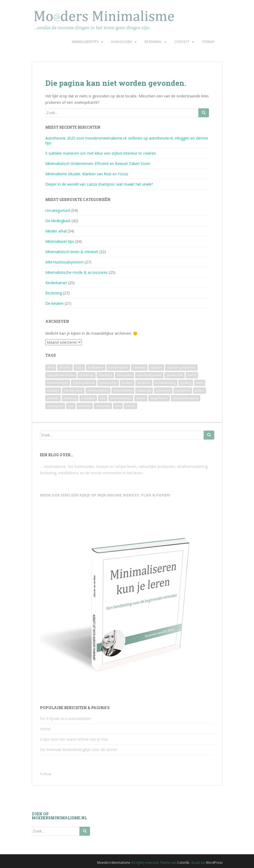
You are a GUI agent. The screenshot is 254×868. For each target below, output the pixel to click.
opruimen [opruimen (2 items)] (163, 390)
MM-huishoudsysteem (64, 262)
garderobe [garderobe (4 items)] (175, 375)
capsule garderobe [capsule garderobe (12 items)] (181, 367)
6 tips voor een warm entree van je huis (74, 739)
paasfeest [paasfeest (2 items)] (183, 390)
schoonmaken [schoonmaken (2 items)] (121, 398)
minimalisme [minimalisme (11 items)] (123, 390)
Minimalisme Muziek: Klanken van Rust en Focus (87, 174)
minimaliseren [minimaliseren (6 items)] (98, 390)
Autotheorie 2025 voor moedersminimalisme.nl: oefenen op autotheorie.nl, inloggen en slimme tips (127, 140)
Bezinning (153, 42)
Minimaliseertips (85, 42)
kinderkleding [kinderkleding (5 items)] (165, 383)
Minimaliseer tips (60, 241)
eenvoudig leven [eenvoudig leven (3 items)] (149, 375)
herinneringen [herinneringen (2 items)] (58, 383)
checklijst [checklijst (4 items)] (105, 375)
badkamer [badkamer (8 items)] (96, 367)
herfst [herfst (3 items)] (192, 375)
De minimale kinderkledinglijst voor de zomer (79, 750)
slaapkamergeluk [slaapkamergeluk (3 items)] (186, 398)
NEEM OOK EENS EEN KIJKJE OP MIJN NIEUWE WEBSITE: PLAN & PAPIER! (105, 495)
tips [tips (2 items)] (71, 406)
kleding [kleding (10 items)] (186, 383)
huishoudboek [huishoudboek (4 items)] (84, 383)
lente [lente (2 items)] (200, 383)
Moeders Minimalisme (114, 863)
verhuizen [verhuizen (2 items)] (103, 406)
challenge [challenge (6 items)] (87, 375)
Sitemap (208, 42)
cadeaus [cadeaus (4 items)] (139, 367)
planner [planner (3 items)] (53, 398)
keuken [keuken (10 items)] (127, 383)
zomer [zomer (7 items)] (130, 406)
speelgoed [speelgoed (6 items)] (55, 406)
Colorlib (183, 863)
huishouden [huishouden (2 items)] (108, 383)
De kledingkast (58, 221)
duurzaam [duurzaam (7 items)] (124, 375)
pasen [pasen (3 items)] (200, 390)
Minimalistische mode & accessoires (77, 272)
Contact (182, 42)
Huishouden (121, 42)
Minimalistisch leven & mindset (72, 252)
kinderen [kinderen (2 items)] (144, 383)
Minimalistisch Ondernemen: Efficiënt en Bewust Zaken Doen (98, 164)
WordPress (214, 863)
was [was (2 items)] (118, 406)
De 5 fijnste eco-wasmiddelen (66, 719)
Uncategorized (58, 210)
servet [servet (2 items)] (141, 398)
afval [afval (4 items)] (51, 367)
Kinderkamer (56, 283)
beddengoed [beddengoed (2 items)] (118, 367)
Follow (46, 774)
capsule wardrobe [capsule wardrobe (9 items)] (61, 375)
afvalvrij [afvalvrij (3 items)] (65, 367)
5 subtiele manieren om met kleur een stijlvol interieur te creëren (101, 153)
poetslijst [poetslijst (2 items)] (88, 398)
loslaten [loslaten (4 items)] (53, 390)
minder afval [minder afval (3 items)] (73, 390)
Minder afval (56, 231)
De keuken (54, 303)
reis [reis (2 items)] (103, 398)
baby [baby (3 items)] (79, 367)
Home (45, 729)
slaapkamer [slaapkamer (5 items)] (159, 398)
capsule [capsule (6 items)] (156, 367)
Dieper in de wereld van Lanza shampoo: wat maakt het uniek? (99, 184)
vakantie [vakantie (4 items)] (85, 406)
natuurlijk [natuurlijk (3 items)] (144, 390)
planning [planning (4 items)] (70, 398)
